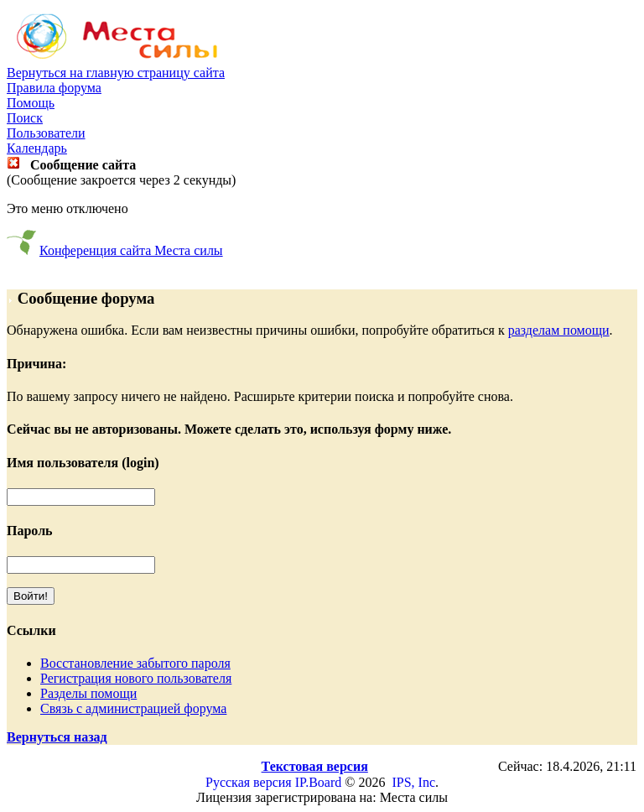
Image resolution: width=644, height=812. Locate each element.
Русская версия (249, 782)
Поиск (25, 118)
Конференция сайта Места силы (131, 250)
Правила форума (54, 88)
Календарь (37, 148)
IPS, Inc (413, 782)
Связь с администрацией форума (133, 708)
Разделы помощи (88, 693)
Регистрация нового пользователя (136, 678)
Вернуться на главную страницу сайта (116, 73)
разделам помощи (559, 330)
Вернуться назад (57, 737)
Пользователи (46, 133)
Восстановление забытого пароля (135, 663)
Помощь (31, 103)
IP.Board (319, 782)
